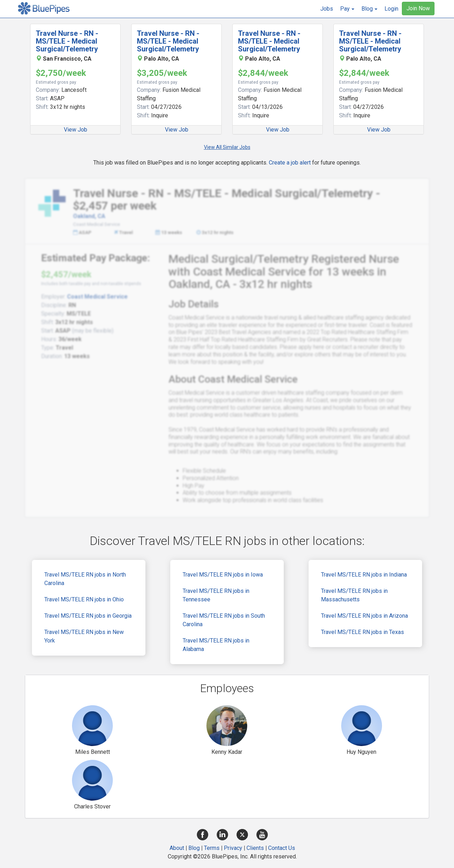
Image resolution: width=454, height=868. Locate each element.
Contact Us (282, 848)
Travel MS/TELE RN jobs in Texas (362, 632)
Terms (212, 848)
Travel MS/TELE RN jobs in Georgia (88, 616)
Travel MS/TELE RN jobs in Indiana (364, 575)
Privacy (233, 848)
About (177, 848)
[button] (347, 9)
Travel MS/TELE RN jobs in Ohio (84, 599)
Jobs (327, 9)
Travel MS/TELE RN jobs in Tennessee (216, 595)
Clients (255, 848)
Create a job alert (290, 163)
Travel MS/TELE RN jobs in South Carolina (224, 620)
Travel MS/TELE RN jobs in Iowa (223, 575)
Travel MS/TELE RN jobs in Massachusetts (354, 595)
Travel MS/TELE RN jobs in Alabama (216, 645)
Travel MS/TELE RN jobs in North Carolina (85, 579)
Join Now (418, 8)
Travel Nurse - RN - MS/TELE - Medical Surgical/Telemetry (67, 41)
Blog (194, 848)
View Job (76, 130)
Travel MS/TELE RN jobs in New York (84, 636)
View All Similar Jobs (227, 147)
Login (391, 9)
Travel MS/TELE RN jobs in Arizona (364, 616)
